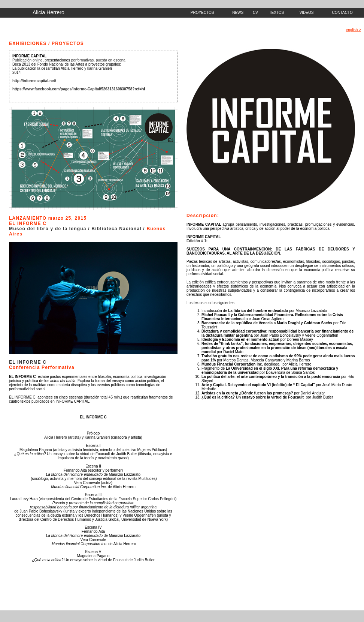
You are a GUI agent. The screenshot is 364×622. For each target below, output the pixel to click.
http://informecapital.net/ (34, 81)
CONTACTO (342, 13)
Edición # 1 (196, 241)
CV (255, 13)
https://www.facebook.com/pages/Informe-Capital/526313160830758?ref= (77, 89)
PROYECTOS (202, 13)
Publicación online (28, 60)
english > (354, 30)
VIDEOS (307, 13)
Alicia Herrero (48, 12)
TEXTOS (276, 13)
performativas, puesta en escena (98, 60)
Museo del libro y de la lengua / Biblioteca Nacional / (78, 229)
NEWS (238, 13)
